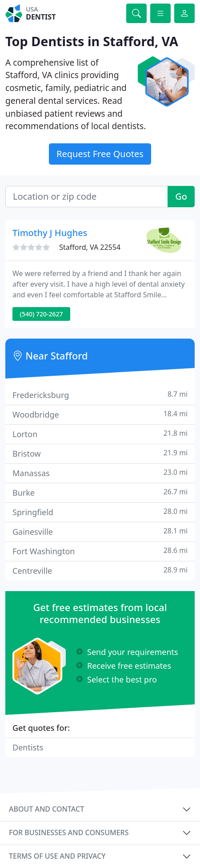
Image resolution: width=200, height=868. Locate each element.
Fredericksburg (100, 395)
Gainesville (100, 531)
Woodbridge (100, 414)
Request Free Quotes (100, 154)
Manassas (100, 473)
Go (181, 196)
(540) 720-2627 (42, 314)
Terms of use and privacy (57, 856)
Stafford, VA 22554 (90, 247)
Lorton (100, 434)
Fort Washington (100, 551)
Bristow (100, 453)
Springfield (100, 512)
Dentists (28, 747)
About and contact (46, 809)
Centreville (100, 570)
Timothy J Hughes (50, 233)
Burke (100, 492)
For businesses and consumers (69, 832)
